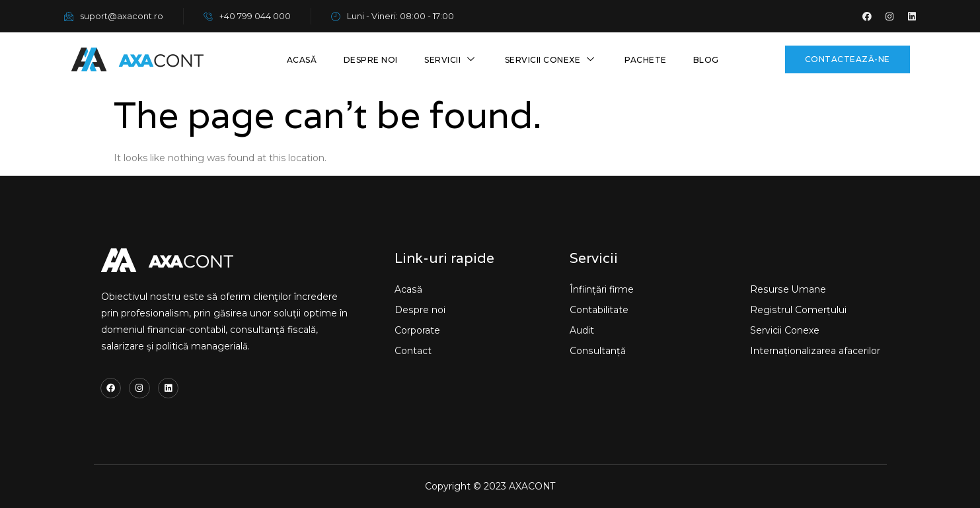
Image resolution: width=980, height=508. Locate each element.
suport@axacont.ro (114, 16)
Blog (706, 60)
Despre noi (371, 60)
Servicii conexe (551, 60)
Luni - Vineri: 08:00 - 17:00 (393, 16)
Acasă (303, 60)
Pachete (646, 60)
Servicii (452, 60)
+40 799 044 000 (247, 16)
